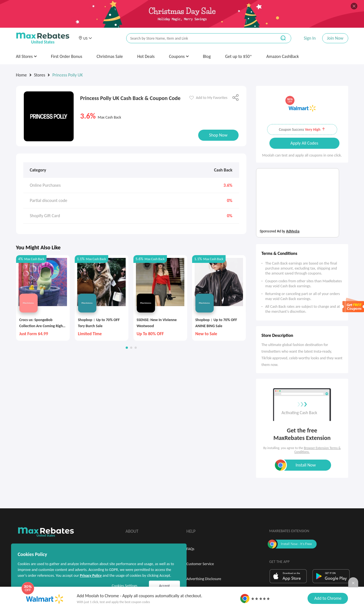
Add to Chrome (328, 598)
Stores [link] (40, 75)
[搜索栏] (198, 38)
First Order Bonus (67, 56)
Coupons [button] (179, 56)
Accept (165, 586)
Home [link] (21, 75)
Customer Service (200, 564)
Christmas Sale (110, 56)
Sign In (310, 38)
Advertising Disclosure (204, 579)
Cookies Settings (125, 586)
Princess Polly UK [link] (68, 75)
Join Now (335, 38)
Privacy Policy (91, 576)
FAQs (191, 549)
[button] (85, 38)
